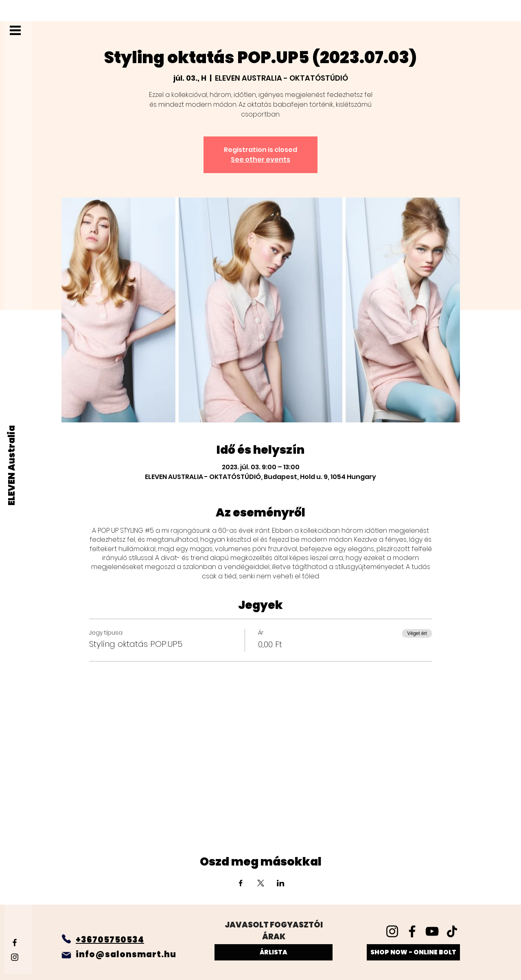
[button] (15, 30)
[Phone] (66, 939)
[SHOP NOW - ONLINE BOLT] (413, 952)
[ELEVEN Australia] (12, 465)
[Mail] (66, 955)
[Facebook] (15, 943)
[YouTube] (432, 931)
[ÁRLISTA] (274, 952)
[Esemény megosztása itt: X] (261, 883)
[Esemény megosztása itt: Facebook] (241, 883)
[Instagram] (15, 957)
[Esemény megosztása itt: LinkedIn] (281, 883)
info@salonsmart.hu (126, 954)
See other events (260, 159)
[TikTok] (452, 931)
